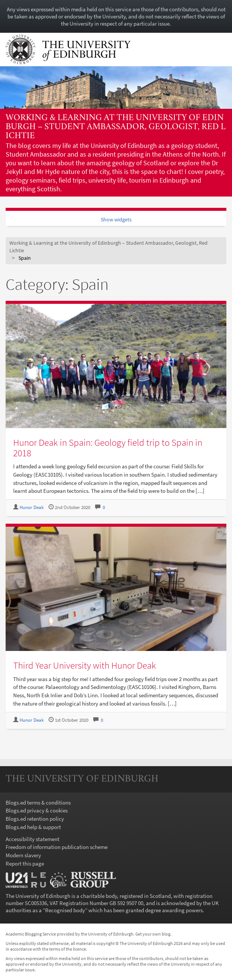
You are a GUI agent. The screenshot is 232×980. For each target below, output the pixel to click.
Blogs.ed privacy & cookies (37, 810)
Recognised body (65, 910)
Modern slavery (23, 855)
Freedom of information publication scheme (57, 847)
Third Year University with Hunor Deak (85, 665)
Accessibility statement (33, 839)
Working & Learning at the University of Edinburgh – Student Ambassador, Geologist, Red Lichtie (116, 127)
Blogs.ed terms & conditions (38, 802)
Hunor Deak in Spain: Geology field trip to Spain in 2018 (108, 448)
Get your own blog (153, 934)
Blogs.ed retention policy (35, 819)
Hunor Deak (32, 507)
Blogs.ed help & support (33, 827)
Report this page (25, 863)
